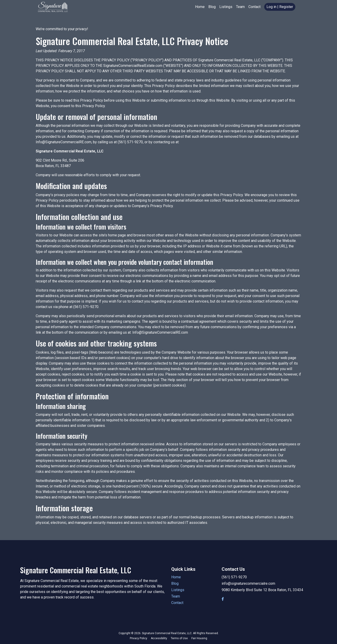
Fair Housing (199, 638)
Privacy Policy (139, 638)
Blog (212, 7)
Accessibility (159, 638)
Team (240, 7)
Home (200, 7)
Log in (271, 7)
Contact (254, 7)
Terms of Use (179, 638)
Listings (226, 7)
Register (286, 7)
